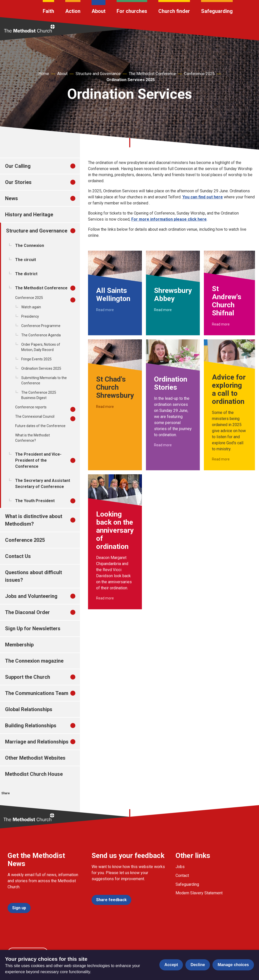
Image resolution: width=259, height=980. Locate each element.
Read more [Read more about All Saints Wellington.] (105, 310)
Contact (182, 876)
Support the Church (28, 677)
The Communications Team (37, 693)
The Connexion (30, 246)
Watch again (31, 307)
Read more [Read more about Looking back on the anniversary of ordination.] (105, 598)
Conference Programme (41, 326)
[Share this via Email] (40, 801)
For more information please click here (169, 219)
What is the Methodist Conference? (33, 438)
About (99, 11)
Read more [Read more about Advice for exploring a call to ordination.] (221, 459)
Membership (19, 645)
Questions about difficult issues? (34, 576)
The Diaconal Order (27, 612)
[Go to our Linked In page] (48, 940)
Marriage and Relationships (37, 742)
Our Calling (18, 166)
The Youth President (35, 501)
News (12, 198)
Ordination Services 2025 (131, 80)
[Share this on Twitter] (17, 801)
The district (26, 274)
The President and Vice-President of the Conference (38, 460)
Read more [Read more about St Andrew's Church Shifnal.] (221, 324)
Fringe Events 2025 (36, 359)
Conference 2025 (199, 74)
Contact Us (18, 556)
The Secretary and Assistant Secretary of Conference (43, 484)
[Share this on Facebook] (5, 801)
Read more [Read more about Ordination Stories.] (163, 445)
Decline (198, 965)
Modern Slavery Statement (199, 893)
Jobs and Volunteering (31, 596)
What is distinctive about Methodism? (34, 520)
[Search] (246, 10)
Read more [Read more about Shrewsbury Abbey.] (163, 310)
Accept (171, 965)
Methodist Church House (34, 774)
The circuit (26, 260)
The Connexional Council (35, 416)
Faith (48, 11)
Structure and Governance (98, 74)
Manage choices (233, 965)
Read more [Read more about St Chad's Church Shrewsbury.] (105, 407)
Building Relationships (31, 726)
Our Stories (18, 182)
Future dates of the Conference (40, 426)
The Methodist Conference (152, 74)
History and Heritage (29, 215)
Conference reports (31, 407)
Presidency (30, 316)
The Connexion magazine (34, 661)
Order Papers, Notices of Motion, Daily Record (41, 347)
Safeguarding (217, 11)
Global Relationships (29, 709)
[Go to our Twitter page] (24, 940)
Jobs (180, 867)
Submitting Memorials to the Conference (44, 380)
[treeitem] (78, 166)
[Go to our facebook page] (12, 940)
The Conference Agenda (41, 335)
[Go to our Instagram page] (36, 940)
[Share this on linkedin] (28, 801)
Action (73, 11)
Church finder (174, 11)
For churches (132, 11)
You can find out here (203, 197)
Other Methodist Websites (35, 758)
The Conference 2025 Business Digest (39, 395)
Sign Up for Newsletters (33, 628)
